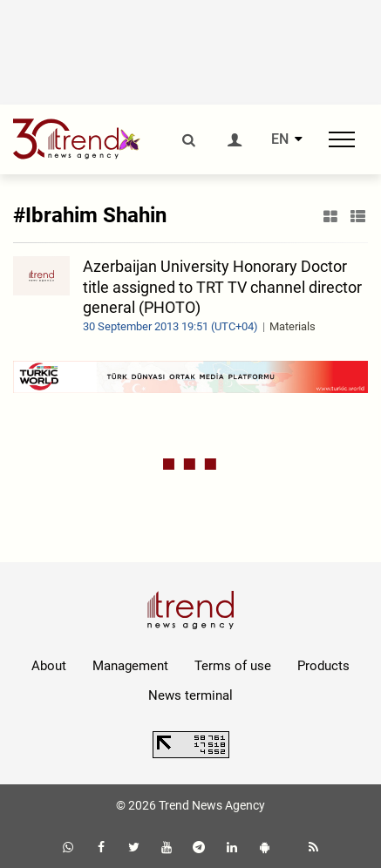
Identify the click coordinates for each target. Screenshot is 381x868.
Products (323, 666)
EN (280, 139)
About (49, 666)
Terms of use (233, 666)
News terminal (190, 695)
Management (130, 666)
